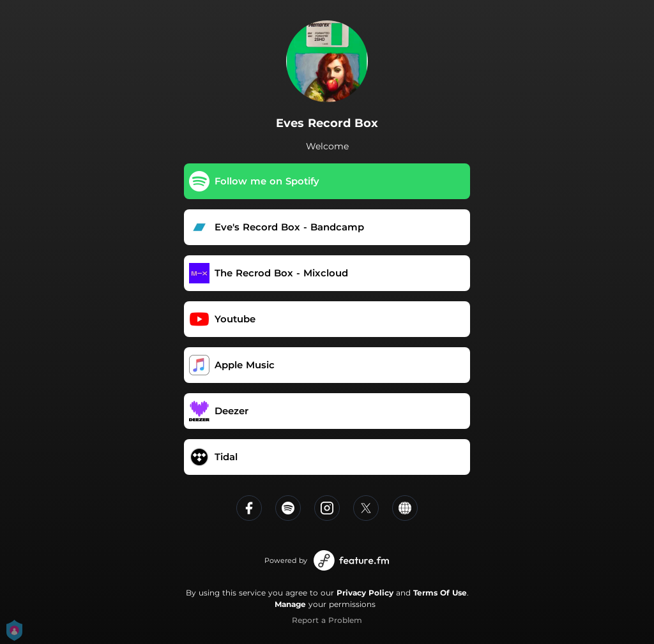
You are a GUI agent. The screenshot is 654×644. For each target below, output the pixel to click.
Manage (290, 604)
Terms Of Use (440, 593)
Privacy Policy (365, 593)
